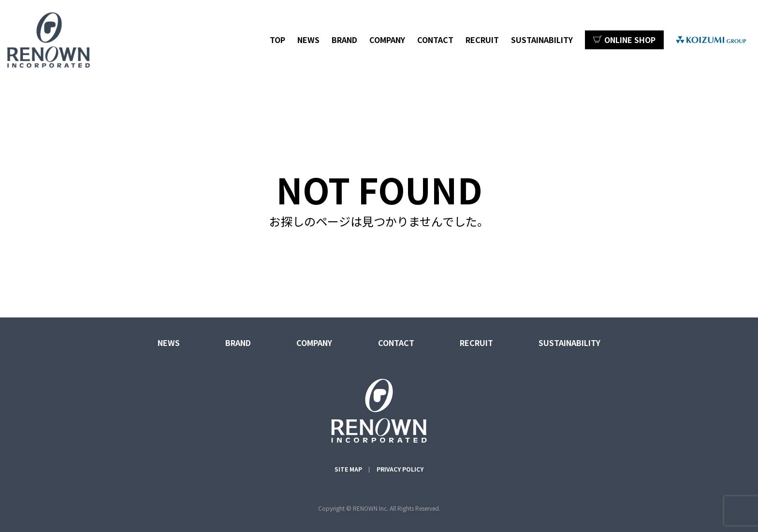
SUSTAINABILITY (542, 40)
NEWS (308, 40)
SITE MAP (348, 469)
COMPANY (387, 40)
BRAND (344, 40)
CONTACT (435, 40)
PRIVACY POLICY (400, 469)
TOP (277, 40)
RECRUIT (482, 40)
